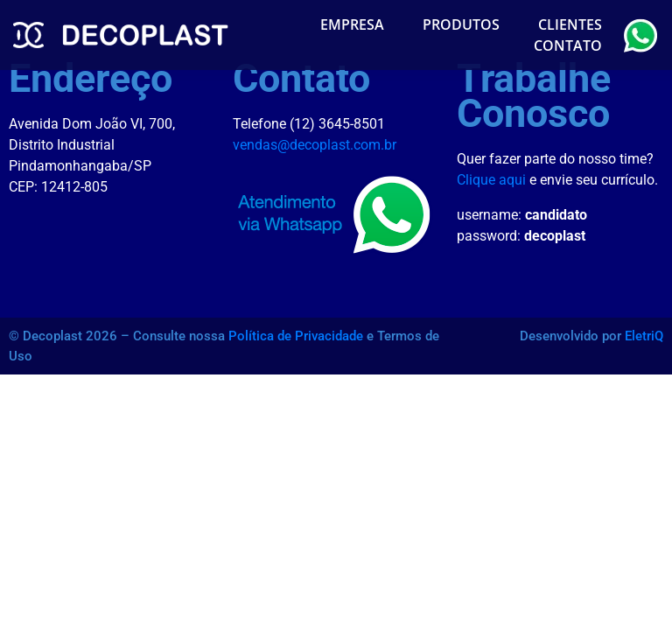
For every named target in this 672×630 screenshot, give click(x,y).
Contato (568, 45)
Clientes (570, 24)
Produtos (461, 24)
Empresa (352, 24)
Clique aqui (491, 180)
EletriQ (644, 336)
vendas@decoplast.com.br (315, 145)
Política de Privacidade (296, 336)
